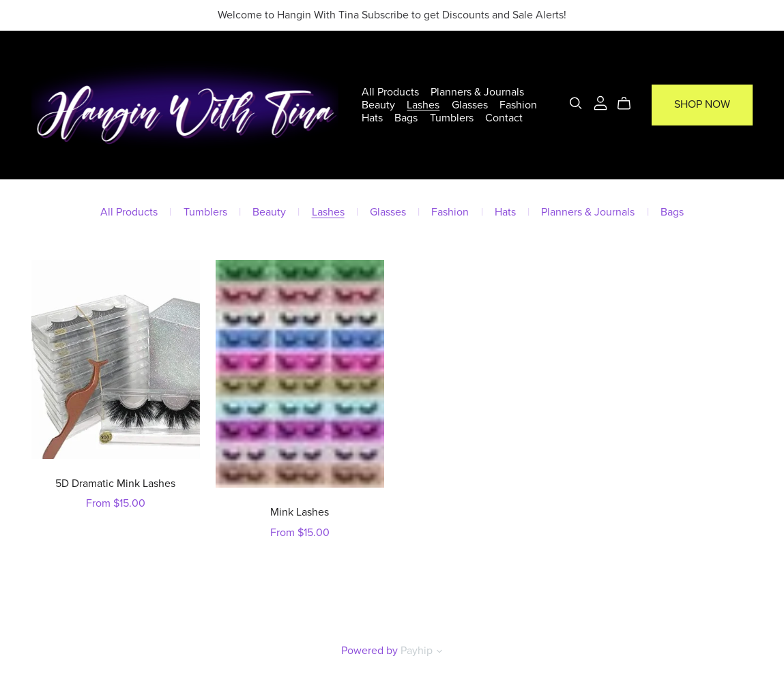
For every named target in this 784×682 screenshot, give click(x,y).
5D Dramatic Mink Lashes (115, 484)
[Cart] (629, 104)
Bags (407, 118)
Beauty (378, 105)
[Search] (576, 103)
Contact (504, 118)
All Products (390, 91)
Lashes (424, 105)
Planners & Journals (478, 91)
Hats (372, 118)
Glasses (470, 105)
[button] (439, 653)
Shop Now (702, 105)
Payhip (417, 651)
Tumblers (452, 118)
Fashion (518, 105)
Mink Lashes (300, 512)
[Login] (600, 102)
